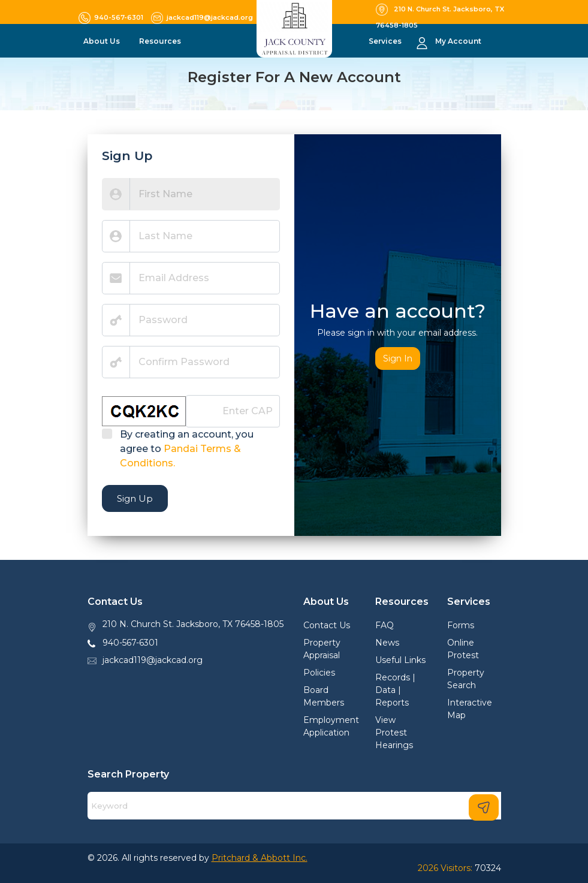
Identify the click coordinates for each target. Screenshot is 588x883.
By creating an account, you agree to (187, 449)
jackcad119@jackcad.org (153, 660)
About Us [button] (102, 41)
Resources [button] (161, 41)
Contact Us (327, 625)
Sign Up (135, 498)
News (387, 643)
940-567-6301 (130, 643)
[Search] (294, 806)
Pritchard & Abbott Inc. (260, 858)
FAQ (385, 625)
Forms (461, 625)
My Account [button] (458, 41)
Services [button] (386, 41)
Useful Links (400, 660)
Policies (319, 673)
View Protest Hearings (394, 733)
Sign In (398, 358)
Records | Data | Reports (395, 690)
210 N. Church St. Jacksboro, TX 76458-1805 (193, 624)
